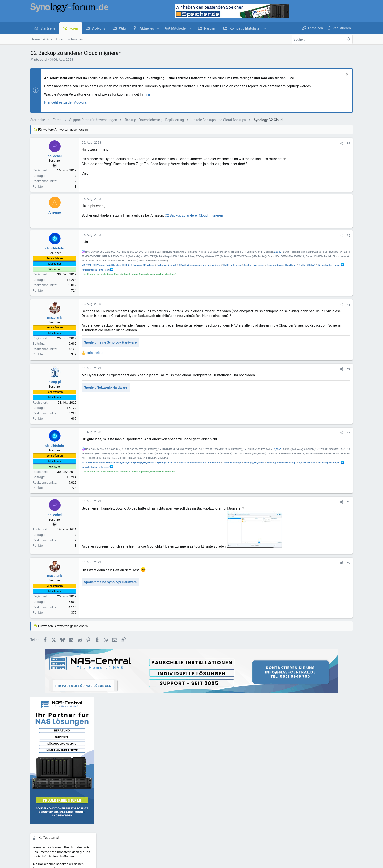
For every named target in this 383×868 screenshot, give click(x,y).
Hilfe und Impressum (314, 816)
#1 (278, 143)
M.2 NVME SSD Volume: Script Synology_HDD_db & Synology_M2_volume (118, 270)
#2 (278, 235)
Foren (144, 765)
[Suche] (322, 39)
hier (148, 94)
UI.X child (49, 816)
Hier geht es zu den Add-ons (66, 102)
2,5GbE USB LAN (112, 274)
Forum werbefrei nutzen (157, 793)
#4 (278, 374)
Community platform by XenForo (73, 828)
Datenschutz (247, 816)
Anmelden (257, 756)
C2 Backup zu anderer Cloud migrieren (194, 215)
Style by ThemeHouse (133, 828)
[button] (158, 28)
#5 (278, 438)
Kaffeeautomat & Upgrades (159, 784)
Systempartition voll (167, 270)
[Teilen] (271, 143)
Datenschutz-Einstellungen (278, 816)
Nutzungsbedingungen (219, 816)
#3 (278, 305)
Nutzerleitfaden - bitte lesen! (164, 274)
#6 (278, 507)
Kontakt (146, 775)
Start (144, 756)
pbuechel (41, 60)
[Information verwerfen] (346, 75)
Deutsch (70, 816)
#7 (278, 572)
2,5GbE (85, 256)
